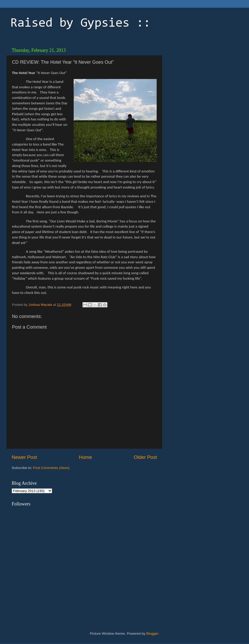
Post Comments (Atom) (51, 468)
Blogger (152, 634)
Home (85, 457)
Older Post (145, 457)
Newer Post (24, 457)
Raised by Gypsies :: (80, 24)
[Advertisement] (201, 78)
